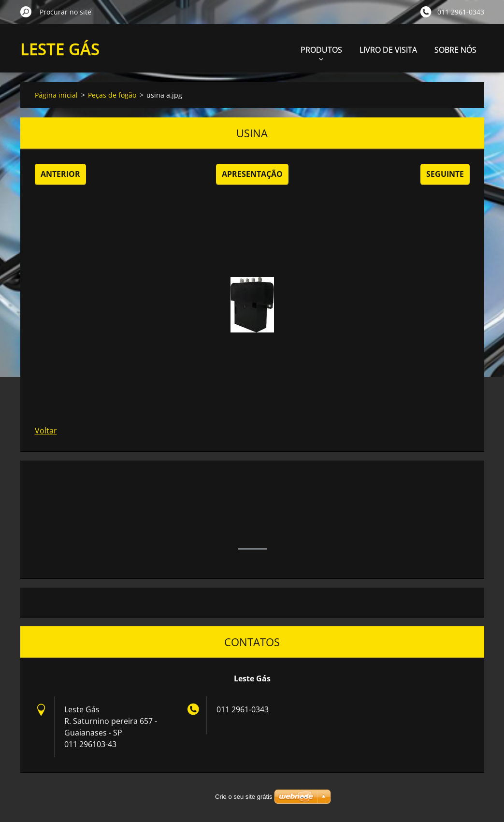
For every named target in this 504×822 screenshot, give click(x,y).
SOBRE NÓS (455, 50)
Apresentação (252, 174)
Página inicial (56, 95)
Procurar (26, 12)
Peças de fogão (112, 95)
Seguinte (445, 174)
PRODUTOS (321, 52)
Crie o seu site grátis (244, 797)
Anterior (60, 174)
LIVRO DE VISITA (388, 50)
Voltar (46, 431)
